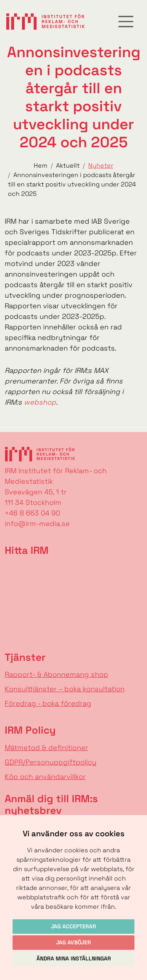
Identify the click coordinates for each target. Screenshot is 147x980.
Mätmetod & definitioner (46, 748)
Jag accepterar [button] (73, 926)
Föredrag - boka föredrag (48, 703)
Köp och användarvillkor (45, 777)
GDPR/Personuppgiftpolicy (51, 762)
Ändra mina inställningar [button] (74, 958)
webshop (40, 402)
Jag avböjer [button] (73, 942)
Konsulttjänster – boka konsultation (65, 689)
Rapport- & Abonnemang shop (56, 674)
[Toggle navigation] (126, 22)
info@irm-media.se (37, 523)
